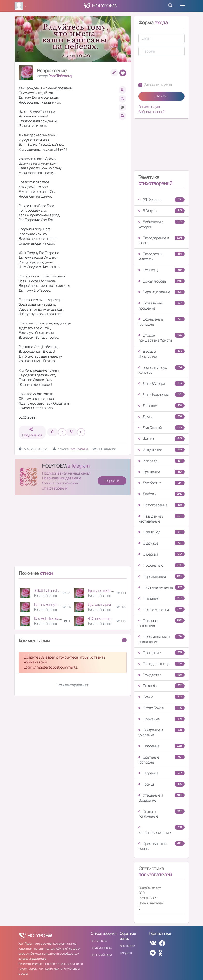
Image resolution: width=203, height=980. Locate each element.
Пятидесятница (161, 664)
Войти (161, 96)
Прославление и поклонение (161, 639)
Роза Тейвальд (60, 76)
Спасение (161, 746)
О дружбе (161, 543)
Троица (161, 784)
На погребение (161, 505)
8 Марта (161, 211)
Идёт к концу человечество (56, 604)
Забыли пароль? (151, 112)
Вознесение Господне (161, 322)
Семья (161, 697)
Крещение (161, 472)
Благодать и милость (161, 256)
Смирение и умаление (161, 732)
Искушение (161, 450)
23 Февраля (161, 200)
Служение (161, 719)
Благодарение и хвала (161, 241)
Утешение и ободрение (161, 798)
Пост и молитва (161, 610)
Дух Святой (161, 428)
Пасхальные (161, 565)
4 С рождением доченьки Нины (114, 618)
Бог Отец (161, 270)
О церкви (161, 554)
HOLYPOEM (54, 466)
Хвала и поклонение (161, 814)
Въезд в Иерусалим (161, 354)
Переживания (161, 576)
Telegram (126, 953)
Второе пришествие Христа (161, 338)
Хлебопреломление (161, 830)
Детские (161, 406)
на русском (99, 941)
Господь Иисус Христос (161, 370)
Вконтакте (127, 946)
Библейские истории (161, 224)
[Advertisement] (73, 533)
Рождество (161, 675)
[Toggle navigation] (182, 6)
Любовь (161, 494)
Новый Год (161, 532)
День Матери (161, 383)
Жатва (161, 439)
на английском (101, 955)
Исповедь (161, 461)
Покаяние (161, 598)
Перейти (112, 480)
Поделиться (32, 432)
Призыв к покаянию (161, 623)
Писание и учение (161, 587)
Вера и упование (161, 292)
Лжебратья (161, 483)
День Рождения (161, 395)
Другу (161, 417)
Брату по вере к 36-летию (109, 590)
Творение (161, 773)
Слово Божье (161, 708)
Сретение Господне (161, 760)
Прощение (161, 653)
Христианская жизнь (161, 846)
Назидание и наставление (161, 519)
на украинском (101, 948)
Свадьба (161, 686)
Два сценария (99, 604)
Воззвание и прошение (161, 306)
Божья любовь (161, 281)
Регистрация (149, 107)
